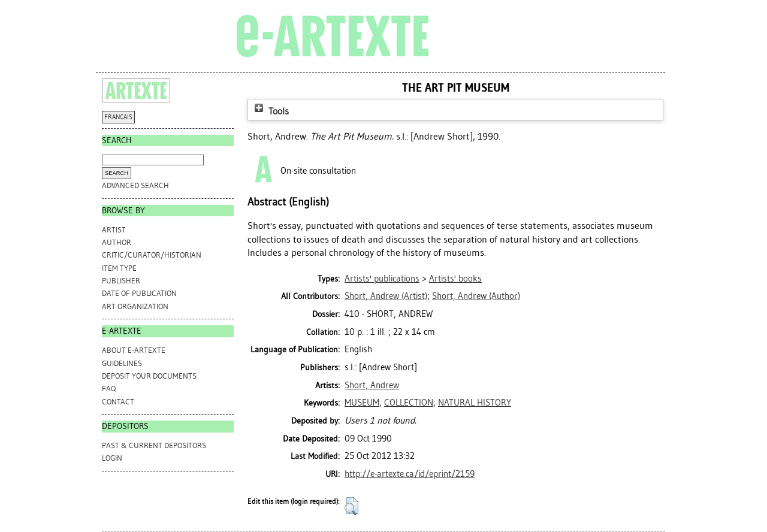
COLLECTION (409, 403)
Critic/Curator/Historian (152, 255)
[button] (351, 506)
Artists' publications (382, 279)
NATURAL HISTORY (475, 403)
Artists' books (455, 279)
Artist (114, 230)
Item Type (119, 268)
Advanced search (135, 185)
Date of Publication (139, 293)
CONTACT (118, 402)
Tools (270, 111)
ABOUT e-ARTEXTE (134, 350)
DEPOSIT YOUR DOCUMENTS (149, 376)
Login (112, 458)
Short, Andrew (372, 385)
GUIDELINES (122, 363)
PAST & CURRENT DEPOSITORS (154, 445)
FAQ (109, 389)
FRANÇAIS (118, 117)
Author (117, 242)
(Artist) (386, 296)
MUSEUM (362, 403)
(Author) (476, 296)
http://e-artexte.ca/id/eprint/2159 (410, 474)
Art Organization (135, 306)
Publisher (121, 281)
